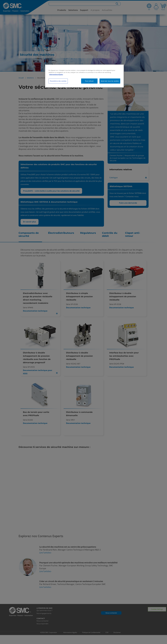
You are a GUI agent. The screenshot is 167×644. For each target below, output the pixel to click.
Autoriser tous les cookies (110, 81)
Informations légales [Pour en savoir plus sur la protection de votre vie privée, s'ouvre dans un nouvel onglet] (56, 74)
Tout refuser (89, 81)
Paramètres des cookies (58, 81)
